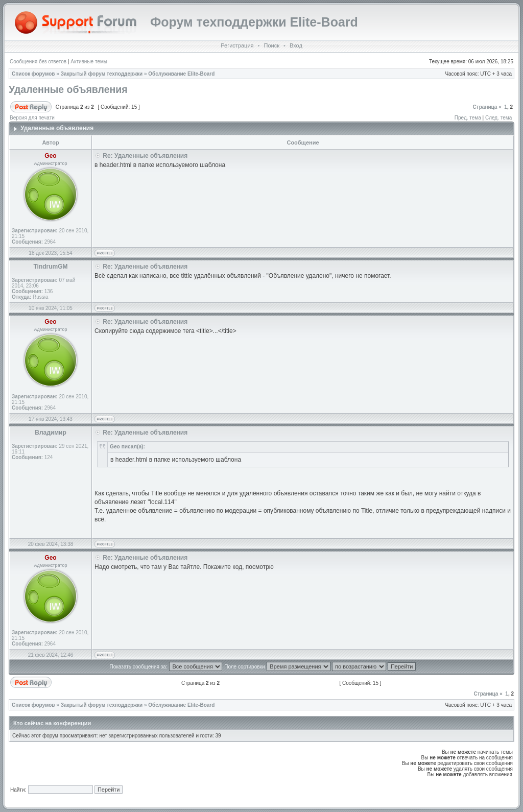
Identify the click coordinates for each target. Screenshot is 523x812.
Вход (296, 45)
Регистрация (237, 45)
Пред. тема (468, 118)
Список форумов (33, 74)
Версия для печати (32, 118)
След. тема (498, 118)
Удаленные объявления (68, 89)
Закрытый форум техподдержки (102, 74)
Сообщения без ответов (38, 62)
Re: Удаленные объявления (145, 156)
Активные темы (89, 62)
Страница (485, 107)
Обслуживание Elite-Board (181, 74)
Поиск (271, 45)
